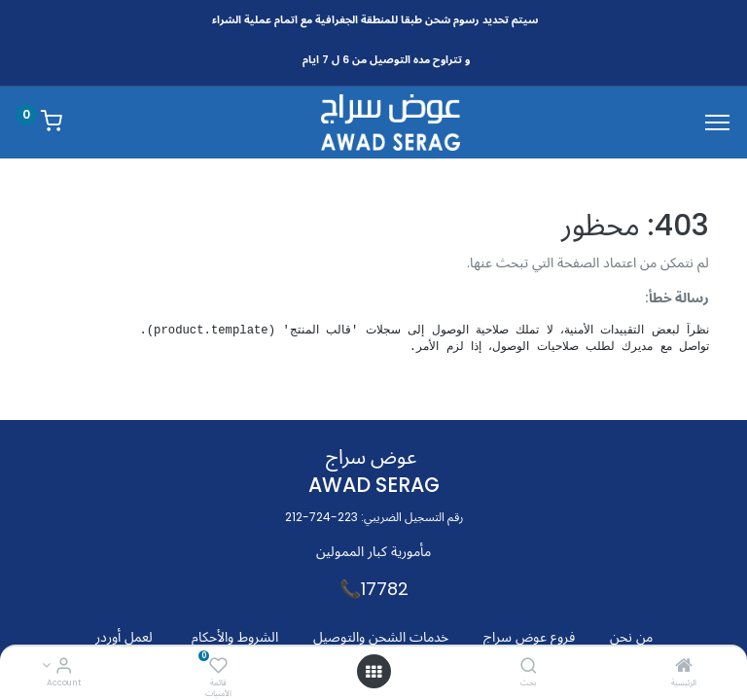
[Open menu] (373, 672)
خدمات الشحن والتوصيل (381, 637)
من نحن (631, 637)
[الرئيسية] (684, 667)
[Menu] (717, 122)
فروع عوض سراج (529, 637)
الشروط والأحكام (235, 637)
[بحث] (529, 667)
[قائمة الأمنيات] (218, 667)
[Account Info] (64, 667)
